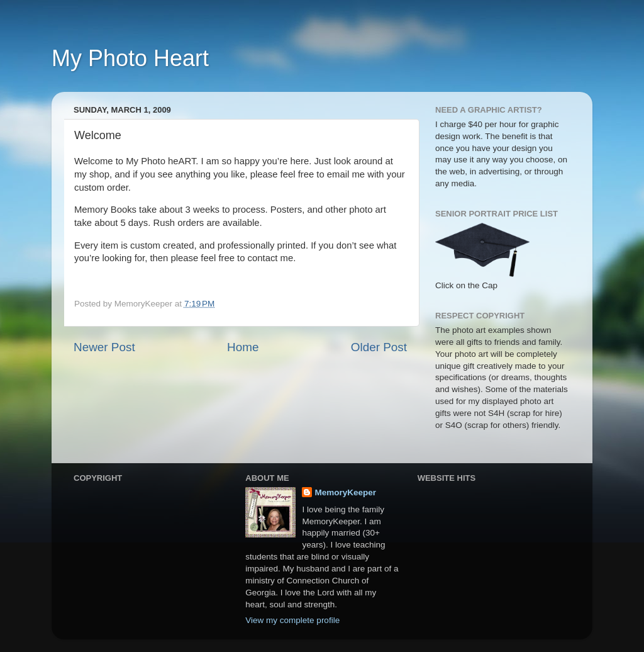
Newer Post (104, 347)
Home (243, 347)
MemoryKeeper (345, 492)
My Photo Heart (130, 58)
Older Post (379, 347)
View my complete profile (292, 620)
